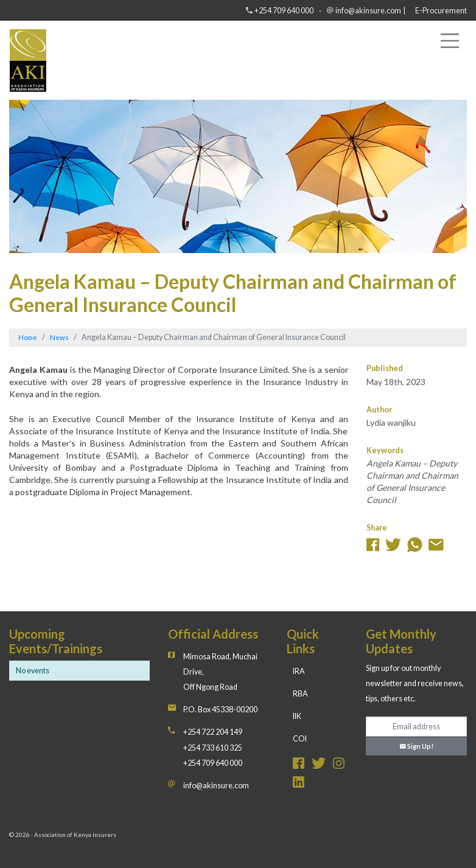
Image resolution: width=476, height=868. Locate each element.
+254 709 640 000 (284, 11)
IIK (297, 716)
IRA (299, 671)
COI (300, 739)
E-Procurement (441, 11)
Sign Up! (417, 746)
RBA (300, 694)
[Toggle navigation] (450, 41)
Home (28, 337)
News (59, 337)
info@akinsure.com (368, 11)
